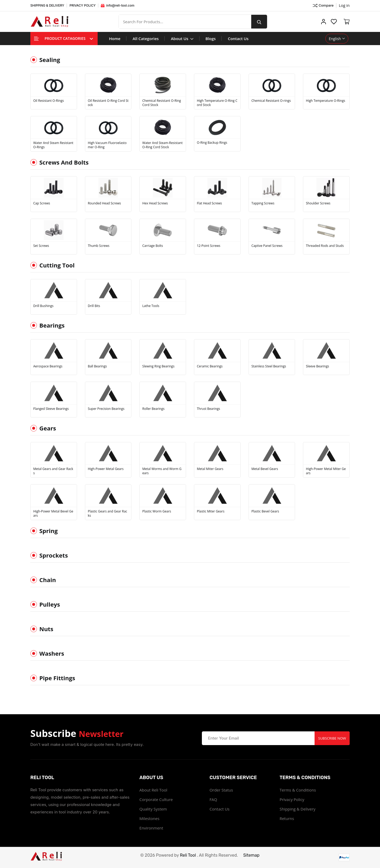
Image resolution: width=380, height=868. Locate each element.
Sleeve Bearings (317, 366)
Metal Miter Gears (210, 469)
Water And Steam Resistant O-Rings (53, 145)
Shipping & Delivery (297, 809)
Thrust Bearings (208, 409)
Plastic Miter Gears (211, 511)
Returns (287, 818)
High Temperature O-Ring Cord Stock (217, 103)
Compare (323, 6)
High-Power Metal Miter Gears (326, 471)
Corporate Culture (156, 799)
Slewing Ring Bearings (158, 366)
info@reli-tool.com (118, 5)
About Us (182, 39)
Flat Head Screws (209, 203)
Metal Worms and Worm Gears (162, 471)
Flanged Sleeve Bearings (51, 409)
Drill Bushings (43, 306)
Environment (151, 828)
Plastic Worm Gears (157, 511)
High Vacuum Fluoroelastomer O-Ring (107, 145)
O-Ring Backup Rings (212, 143)
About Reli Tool (153, 790)
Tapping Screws (263, 203)
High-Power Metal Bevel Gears (53, 514)
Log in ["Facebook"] (344, 5)
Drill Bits (94, 306)
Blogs (211, 39)
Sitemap (251, 855)
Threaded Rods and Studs (325, 246)
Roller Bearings (153, 409)
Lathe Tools (151, 306)
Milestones (149, 818)
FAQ (213, 799)
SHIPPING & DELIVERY (47, 5)
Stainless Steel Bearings (269, 366)
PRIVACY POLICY (82, 5)
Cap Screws (42, 203)
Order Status (221, 790)
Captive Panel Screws (267, 246)
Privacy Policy (292, 799)
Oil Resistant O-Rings (49, 101)
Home (115, 39)
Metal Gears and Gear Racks (53, 471)
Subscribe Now (331, 738)
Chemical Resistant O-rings (271, 101)
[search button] (262, 22)
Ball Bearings (97, 366)
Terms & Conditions (298, 790)
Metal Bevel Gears (265, 469)
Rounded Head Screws (104, 203)
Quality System (153, 809)
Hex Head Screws (155, 203)
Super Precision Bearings (106, 409)
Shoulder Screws (318, 203)
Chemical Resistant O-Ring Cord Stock (161, 103)
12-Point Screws (209, 246)
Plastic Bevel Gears (265, 511)
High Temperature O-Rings (326, 101)
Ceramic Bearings (210, 366)
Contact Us (238, 39)
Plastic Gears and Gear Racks (108, 514)
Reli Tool (188, 855)
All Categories (146, 39)
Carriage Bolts (153, 246)
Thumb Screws (99, 246)
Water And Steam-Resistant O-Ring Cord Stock (162, 145)
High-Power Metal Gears (106, 469)
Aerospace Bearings (48, 366)
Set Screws (41, 246)
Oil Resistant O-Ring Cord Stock (108, 103)
